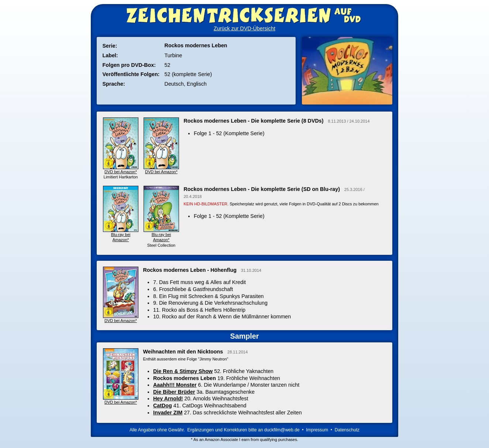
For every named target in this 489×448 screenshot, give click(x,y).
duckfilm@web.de (282, 430)
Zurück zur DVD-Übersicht (244, 28)
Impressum (317, 430)
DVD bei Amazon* (121, 318)
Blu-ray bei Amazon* (121, 235)
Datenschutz (347, 430)
